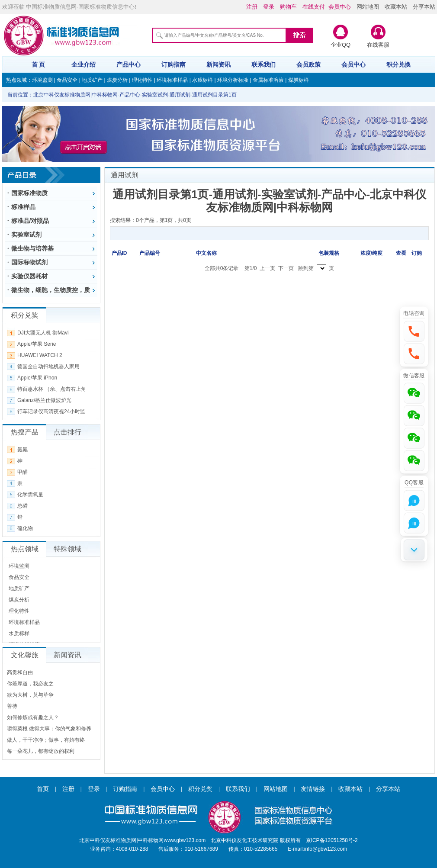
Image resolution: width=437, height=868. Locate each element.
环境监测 (42, 80)
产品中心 (129, 64)
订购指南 (174, 64)
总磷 (22, 506)
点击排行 (67, 432)
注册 (68, 789)
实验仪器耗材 (29, 276)
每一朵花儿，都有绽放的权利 (41, 751)
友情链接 (313, 789)
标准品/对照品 (30, 221)
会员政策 (308, 64)
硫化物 (25, 528)
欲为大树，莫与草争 (30, 695)
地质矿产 (92, 80)
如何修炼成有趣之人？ (33, 717)
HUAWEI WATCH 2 (40, 355)
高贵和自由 (20, 672)
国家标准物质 (29, 193)
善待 (12, 706)
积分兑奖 (200, 789)
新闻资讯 (218, 64)
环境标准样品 (172, 80)
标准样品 (23, 207)
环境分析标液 (233, 80)
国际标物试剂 (29, 262)
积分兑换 (398, 64)
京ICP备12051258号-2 (332, 840)
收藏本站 (396, 7)
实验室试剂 (26, 235)
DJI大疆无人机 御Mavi (43, 333)
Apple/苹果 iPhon (37, 378)
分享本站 (424, 7)
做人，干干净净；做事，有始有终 (46, 740)
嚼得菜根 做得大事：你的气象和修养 (49, 729)
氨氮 (22, 450)
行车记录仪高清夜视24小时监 (51, 411)
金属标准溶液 (268, 80)
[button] (414, 331)
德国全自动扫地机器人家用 (48, 366)
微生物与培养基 (32, 248)
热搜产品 (25, 432)
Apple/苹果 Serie (37, 344)
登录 (94, 789)
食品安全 (67, 80)
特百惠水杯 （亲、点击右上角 (52, 389)
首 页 (39, 64)
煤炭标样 (299, 80)
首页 (43, 789)
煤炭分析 (117, 80)
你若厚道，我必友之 (30, 684)
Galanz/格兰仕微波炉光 (44, 400)
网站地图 (368, 7)
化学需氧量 (30, 495)
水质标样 (202, 80)
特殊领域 (67, 549)
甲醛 (22, 472)
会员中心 (353, 64)
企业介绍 (84, 64)
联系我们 (263, 64)
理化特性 (142, 80)
